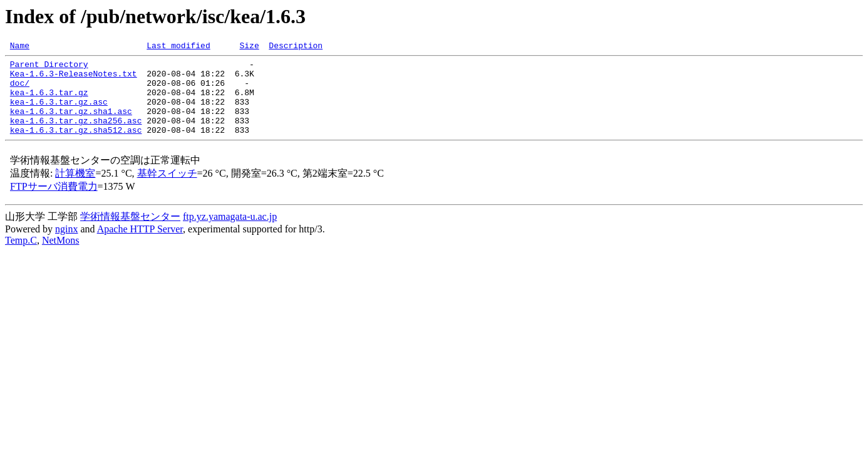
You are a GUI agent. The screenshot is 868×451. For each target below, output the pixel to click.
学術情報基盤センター (130, 233)
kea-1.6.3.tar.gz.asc (59, 113)
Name (20, 47)
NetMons (61, 257)
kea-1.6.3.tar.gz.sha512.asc (76, 147)
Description (296, 47)
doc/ (20, 90)
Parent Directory (49, 68)
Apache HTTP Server (140, 246)
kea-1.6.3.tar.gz (49, 101)
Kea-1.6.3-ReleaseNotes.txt (74, 79)
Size (249, 47)
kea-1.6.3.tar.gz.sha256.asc (76, 135)
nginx (66, 246)
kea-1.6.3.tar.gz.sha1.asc (71, 124)
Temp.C (21, 257)
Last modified (178, 47)
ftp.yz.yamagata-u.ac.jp (230, 233)
